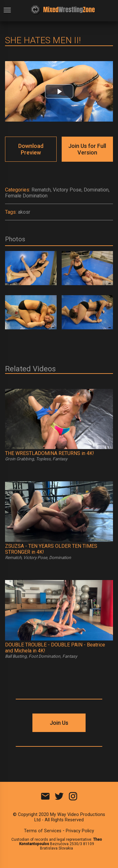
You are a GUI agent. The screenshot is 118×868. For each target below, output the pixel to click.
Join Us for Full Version (87, 149)
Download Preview (31, 149)
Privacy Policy (80, 831)
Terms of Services (43, 831)
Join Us (59, 723)
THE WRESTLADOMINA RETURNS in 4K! (50, 453)
